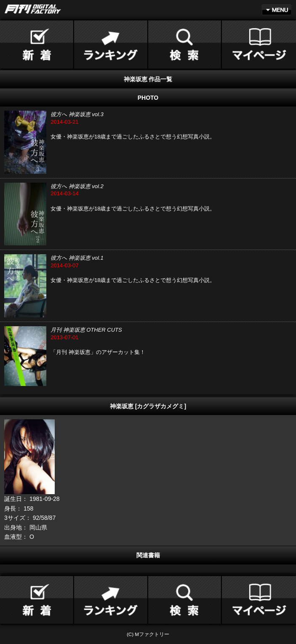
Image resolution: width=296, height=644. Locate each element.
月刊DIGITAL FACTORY (33, 9)
